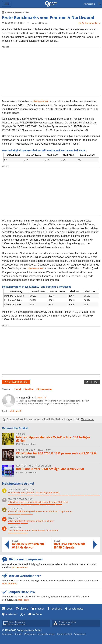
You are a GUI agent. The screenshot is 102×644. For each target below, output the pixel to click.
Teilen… (93, 382)
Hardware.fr (39, 101)
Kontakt (18, 634)
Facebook (56, 609)
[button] (99, 4)
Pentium (29, 389)
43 (26, 457)
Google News (76, 609)
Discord (24, 609)
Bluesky (39, 609)
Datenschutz (80, 634)
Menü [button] (7, 4)
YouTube (37, 614)
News (9, 13)
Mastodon (11, 614)
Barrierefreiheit (65, 634)
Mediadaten (30, 634)
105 (26, 472)
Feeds (9, 609)
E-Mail (39, 398)
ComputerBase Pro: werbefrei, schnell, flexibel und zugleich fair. (48, 419)
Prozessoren (22, 13)
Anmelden (89, 4)
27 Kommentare (16, 382)
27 (26, 444)
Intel (18, 389)
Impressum (7, 634)
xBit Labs (15, 411)
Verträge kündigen (46, 634)
